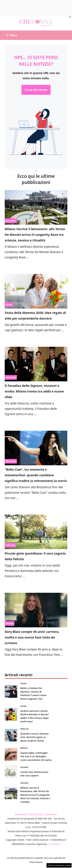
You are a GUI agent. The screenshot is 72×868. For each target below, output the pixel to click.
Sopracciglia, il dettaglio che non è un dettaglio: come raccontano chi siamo (36, 756)
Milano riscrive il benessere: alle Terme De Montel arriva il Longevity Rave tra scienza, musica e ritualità (35, 235)
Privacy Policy (36, 814)
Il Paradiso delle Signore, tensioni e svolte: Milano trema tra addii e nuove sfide (34, 391)
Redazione (21, 814)
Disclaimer (51, 814)
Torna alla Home (36, 90)
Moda (9, 305)
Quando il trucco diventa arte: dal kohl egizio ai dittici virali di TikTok (34, 737)
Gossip (10, 623)
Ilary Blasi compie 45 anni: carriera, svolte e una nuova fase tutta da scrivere (32, 637)
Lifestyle (11, 545)
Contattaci (54, 844)
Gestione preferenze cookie (59, 865)
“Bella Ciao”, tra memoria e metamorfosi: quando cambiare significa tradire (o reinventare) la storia (36, 475)
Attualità (11, 221)
